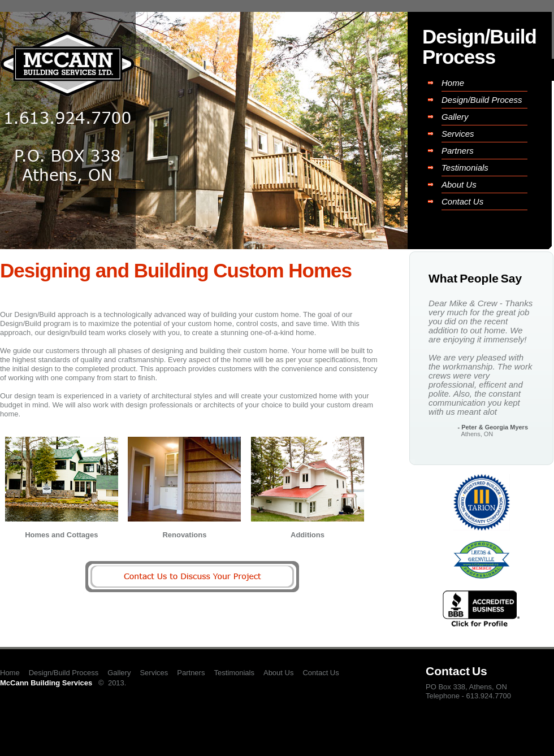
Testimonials (465, 168)
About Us (459, 184)
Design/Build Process (482, 100)
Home (453, 83)
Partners (458, 151)
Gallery (455, 117)
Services (458, 134)
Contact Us (462, 201)
